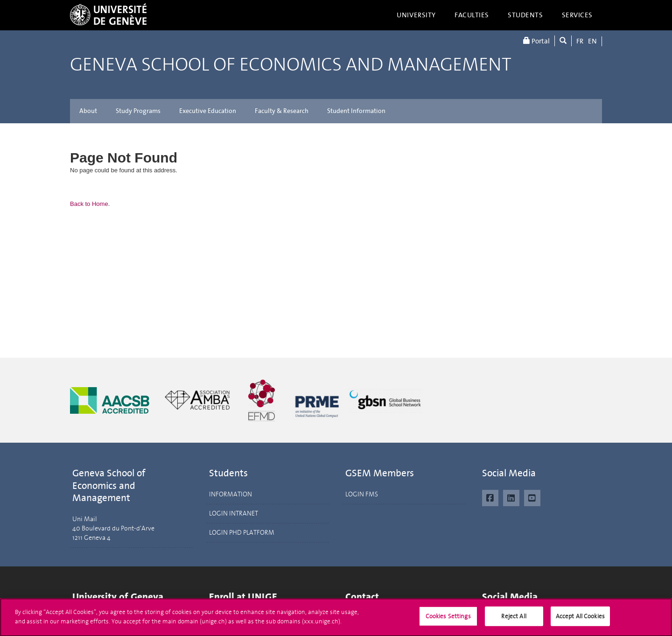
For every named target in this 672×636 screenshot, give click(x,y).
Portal (536, 41)
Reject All (514, 620)
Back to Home (89, 204)
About (88, 111)
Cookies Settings (448, 620)
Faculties (472, 15)
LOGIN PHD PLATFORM (242, 533)
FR (580, 41)
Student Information (356, 111)
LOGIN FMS (362, 494)
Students (525, 15)
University (416, 15)
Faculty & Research (282, 111)
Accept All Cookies (580, 620)
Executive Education (208, 111)
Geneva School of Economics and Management (291, 65)
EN (592, 41)
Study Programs (138, 111)
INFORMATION (231, 494)
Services (577, 15)
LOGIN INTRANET (234, 513)
